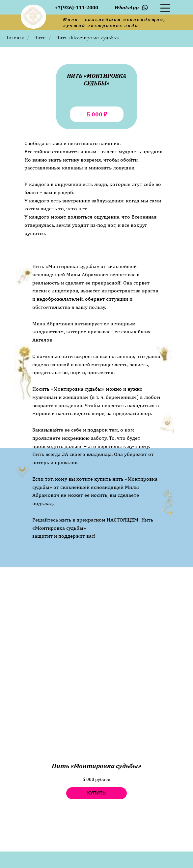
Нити (40, 38)
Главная (15, 38)
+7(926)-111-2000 (76, 7)
